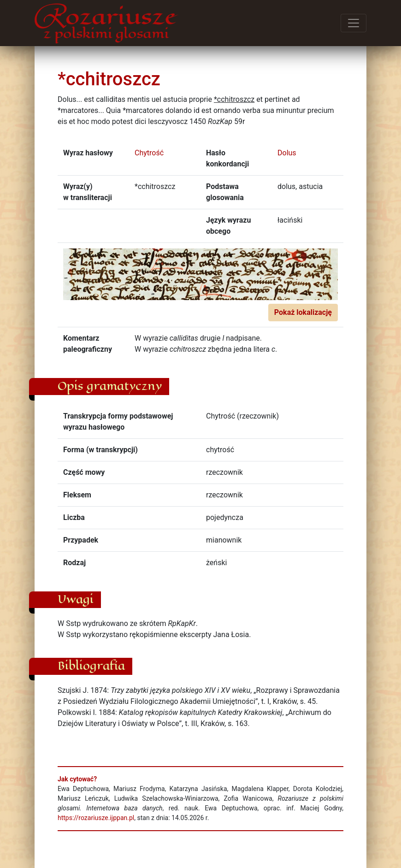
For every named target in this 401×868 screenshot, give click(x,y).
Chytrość (149, 153)
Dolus (287, 153)
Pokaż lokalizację (303, 312)
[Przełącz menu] (354, 23)
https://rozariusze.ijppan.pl (96, 818)
